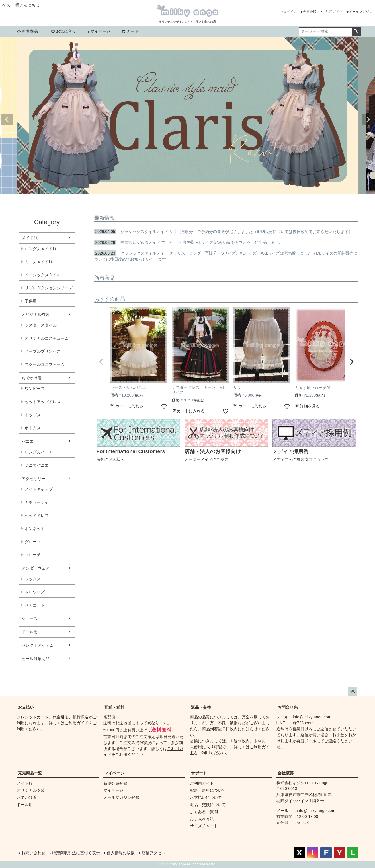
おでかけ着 (32, 378)
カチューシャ (37, 502)
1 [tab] (176, 199)
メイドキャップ (39, 489)
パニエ (28, 441)
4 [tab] (188, 199)
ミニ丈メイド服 (39, 262)
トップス (33, 415)
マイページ (98, 31)
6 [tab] (196, 199)
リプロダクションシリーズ (49, 288)
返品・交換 (201, 707)
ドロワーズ (35, 592)
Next (368, 119)
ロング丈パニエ (39, 452)
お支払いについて (206, 797)
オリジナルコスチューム (47, 338)
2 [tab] (180, 199)
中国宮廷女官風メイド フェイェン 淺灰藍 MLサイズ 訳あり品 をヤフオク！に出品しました (189, 242)
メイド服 (30, 238)
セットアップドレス (43, 402)
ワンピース (35, 389)
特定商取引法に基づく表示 (76, 853)
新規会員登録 (115, 783)
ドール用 (30, 632)
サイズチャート (204, 826)
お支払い (26, 707)
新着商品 (27, 31)
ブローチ (33, 555)
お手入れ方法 (202, 819)
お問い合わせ (33, 853)
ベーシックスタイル (43, 275)
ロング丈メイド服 (41, 249)
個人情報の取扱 (121, 853)
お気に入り (63, 31)
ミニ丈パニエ (37, 465)
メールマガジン (361, 12)
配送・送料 (114, 707)
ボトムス (33, 428)
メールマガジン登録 (121, 797)
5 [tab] (192, 199)
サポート (199, 773)
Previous (7, 119)
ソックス (33, 579)
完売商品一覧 (30, 773)
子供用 (31, 301)
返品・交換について (208, 805)
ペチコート (35, 605)
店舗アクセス (153, 853)
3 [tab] (184, 199)
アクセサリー (34, 479)
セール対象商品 (36, 659)
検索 (356, 32)
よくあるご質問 (204, 812)
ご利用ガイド (333, 12)
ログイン (290, 12)
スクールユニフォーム (45, 364)
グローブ (33, 542)
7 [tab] (200, 199)
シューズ (30, 618)
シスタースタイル (41, 325)
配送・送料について (208, 790)
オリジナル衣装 (36, 314)
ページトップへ (353, 692)
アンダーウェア (36, 568)
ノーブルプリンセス (43, 351)
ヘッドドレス (37, 516)
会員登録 (310, 12)
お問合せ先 (288, 707)
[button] (101, 362)
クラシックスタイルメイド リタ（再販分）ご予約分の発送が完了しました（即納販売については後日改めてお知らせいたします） (224, 232)
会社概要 (286, 773)
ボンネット (35, 529)
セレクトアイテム (38, 645)
